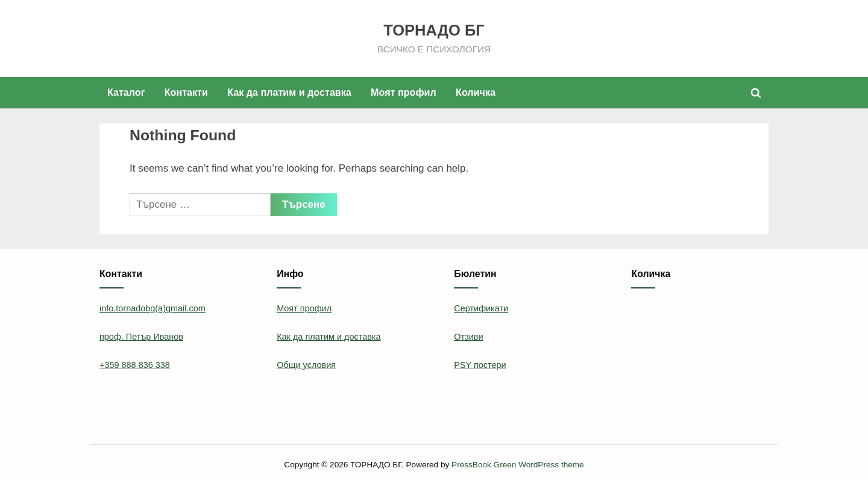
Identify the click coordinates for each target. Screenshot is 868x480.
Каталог (126, 92)
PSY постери (480, 365)
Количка (476, 92)
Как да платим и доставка (289, 92)
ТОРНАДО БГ (434, 30)
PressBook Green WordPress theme (518, 465)
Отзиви (468, 337)
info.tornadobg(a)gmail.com (153, 308)
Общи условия (306, 365)
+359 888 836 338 (135, 365)
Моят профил (404, 92)
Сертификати (481, 308)
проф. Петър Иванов (141, 337)
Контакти (186, 92)
